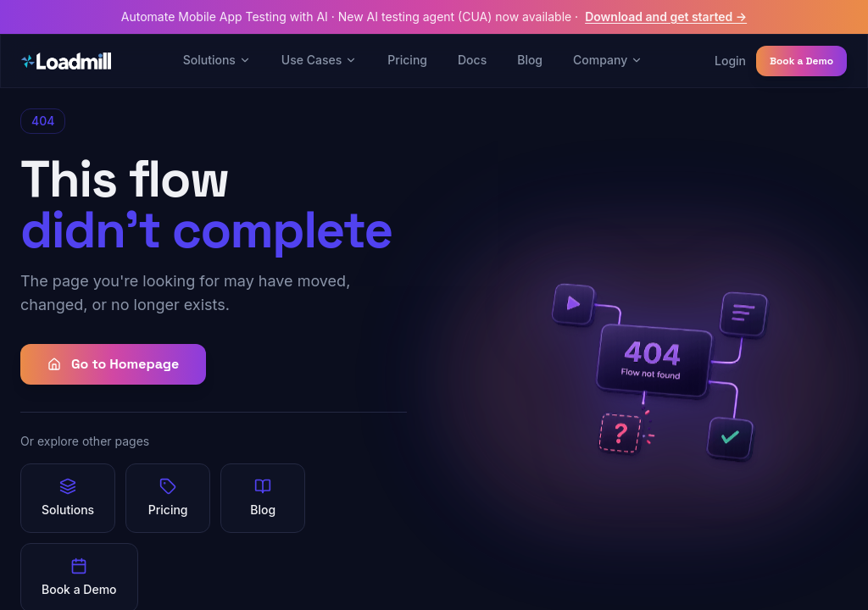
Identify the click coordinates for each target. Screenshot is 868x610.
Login (730, 61)
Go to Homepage (113, 364)
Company (608, 60)
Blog (530, 60)
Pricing (407, 60)
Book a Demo (801, 61)
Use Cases (319, 60)
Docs (472, 60)
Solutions (217, 60)
